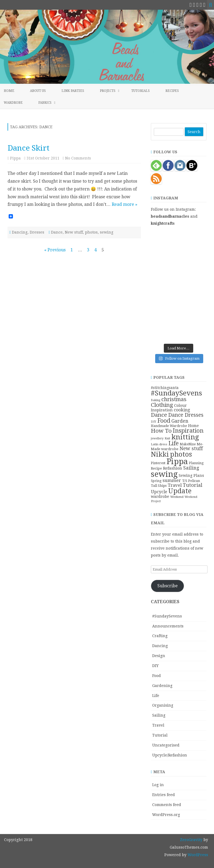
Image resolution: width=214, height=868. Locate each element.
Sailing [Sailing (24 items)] (191, 468)
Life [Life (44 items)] (174, 443)
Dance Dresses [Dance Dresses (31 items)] (186, 415)
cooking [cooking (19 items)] (182, 410)
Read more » (125, 204)
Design (159, 656)
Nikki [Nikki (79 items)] (160, 454)
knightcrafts (163, 223)
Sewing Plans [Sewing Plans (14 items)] (191, 475)
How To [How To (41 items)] (161, 431)
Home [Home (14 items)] (193, 426)
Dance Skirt (28, 148)
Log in (158, 785)
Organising (163, 705)
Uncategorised (166, 745)
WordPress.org (166, 815)
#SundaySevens (167, 616)
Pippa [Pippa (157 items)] (177, 461)
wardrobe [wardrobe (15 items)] (160, 497)
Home (9, 91)
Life (156, 696)
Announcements (168, 626)
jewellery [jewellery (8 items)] (157, 438)
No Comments (78, 158)
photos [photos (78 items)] (181, 454)
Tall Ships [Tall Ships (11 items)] (159, 486)
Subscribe (167, 586)
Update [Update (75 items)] (180, 491)
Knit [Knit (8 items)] (167, 438)
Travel (158, 725)
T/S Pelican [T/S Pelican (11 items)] (191, 481)
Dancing (20, 232)
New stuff (74, 232)
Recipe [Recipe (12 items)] (156, 468)
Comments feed (167, 805)
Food (157, 676)
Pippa (15, 158)
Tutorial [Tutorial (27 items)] (193, 485)
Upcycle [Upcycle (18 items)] (159, 492)
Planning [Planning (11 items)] (196, 463)
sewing (107, 232)
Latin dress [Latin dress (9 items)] (159, 444)
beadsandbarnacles (170, 216)
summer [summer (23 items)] (172, 480)
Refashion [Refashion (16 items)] (173, 468)
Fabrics (45, 103)
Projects (108, 91)
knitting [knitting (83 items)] (185, 437)
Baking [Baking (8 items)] (156, 400)
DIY (155, 666)
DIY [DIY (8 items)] (154, 422)
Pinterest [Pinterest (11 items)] (158, 463)
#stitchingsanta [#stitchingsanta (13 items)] (165, 388)
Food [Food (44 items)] (164, 421)
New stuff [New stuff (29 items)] (191, 448)
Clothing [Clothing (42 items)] (162, 405)
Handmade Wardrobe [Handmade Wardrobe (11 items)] (169, 426)
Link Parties (73, 91)
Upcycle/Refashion (170, 755)
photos (91, 232)
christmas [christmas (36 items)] (174, 399)
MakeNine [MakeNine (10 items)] (188, 444)
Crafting (160, 636)
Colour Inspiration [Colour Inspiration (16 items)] (169, 408)
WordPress (197, 855)
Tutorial (160, 735)
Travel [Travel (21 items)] (175, 485)
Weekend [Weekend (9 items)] (177, 497)
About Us (38, 91)
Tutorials (140, 91)
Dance (57, 232)
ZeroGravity (191, 840)
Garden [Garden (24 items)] (180, 421)
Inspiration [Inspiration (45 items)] (188, 431)
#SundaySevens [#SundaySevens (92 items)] (176, 393)
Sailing (159, 715)
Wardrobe (13, 103)
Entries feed (164, 795)
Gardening (162, 686)
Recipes (172, 91)
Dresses (37, 232)
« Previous (55, 250)
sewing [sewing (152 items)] (164, 474)
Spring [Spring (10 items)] (156, 481)
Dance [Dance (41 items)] (159, 415)
